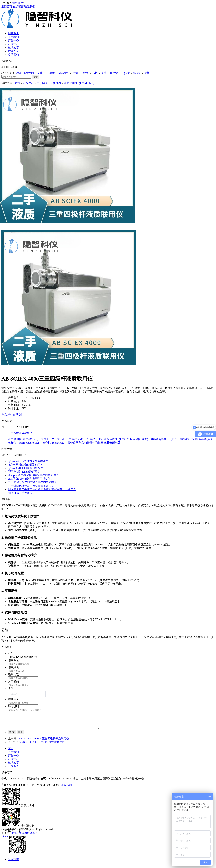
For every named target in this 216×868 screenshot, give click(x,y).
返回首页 (7, 7)
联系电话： (15, 674)
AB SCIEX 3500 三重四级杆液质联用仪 (42, 746)
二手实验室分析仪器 (49, 83)
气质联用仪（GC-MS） (54, 439)
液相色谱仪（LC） (115, 439)
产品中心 (29, 83)
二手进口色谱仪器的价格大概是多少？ (31, 486)
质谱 (146, 73)
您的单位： (15, 660)
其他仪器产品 (76, 443)
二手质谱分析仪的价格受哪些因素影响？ (32, 482)
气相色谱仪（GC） (138, 439)
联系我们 (30, 7)
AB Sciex (63, 73)
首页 (18, 83)
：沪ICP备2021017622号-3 (25, 837)
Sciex (52, 73)
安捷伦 (41, 73)
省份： (12, 689)
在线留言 (18, 7)
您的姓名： (15, 667)
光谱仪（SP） (95, 439)
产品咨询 (7, 415)
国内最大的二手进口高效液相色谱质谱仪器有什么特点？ (42, 489)
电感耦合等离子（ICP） (165, 439)
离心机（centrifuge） (55, 443)
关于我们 (13, 756)
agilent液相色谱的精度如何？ (25, 464)
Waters (137, 73)
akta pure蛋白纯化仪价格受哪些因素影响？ (33, 475)
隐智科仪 (18, 3)
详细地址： (15, 699)
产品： (12, 653)
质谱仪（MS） (77, 439)
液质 (103, 73)
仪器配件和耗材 (94, 443)
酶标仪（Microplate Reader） (25, 443)
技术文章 (13, 767)
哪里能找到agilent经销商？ (24, 472)
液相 (86, 73)
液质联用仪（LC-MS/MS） (80, 83)
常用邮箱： (15, 682)
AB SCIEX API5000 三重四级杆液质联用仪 (44, 743)
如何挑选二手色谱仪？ (22, 493)
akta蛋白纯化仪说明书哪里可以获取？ (31, 479)
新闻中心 (13, 763)
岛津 (18, 73)
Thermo (114, 73)
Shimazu (29, 73)
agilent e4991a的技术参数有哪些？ (28, 461)
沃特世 (76, 73)
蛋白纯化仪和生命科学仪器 (196, 439)
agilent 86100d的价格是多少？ (26, 468)
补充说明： (15, 706)
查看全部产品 (112, 443)
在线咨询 (66, 789)
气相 (95, 73)
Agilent (126, 73)
